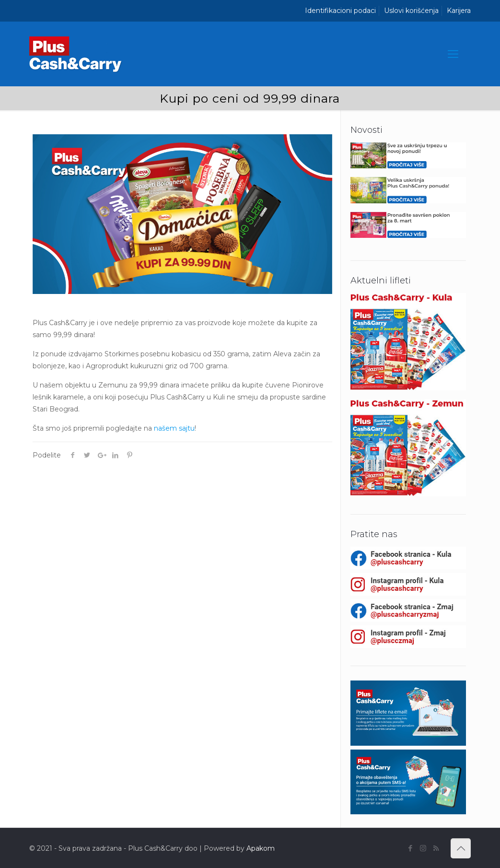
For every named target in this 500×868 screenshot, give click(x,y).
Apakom (261, 848)
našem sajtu (174, 428)
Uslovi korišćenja (411, 11)
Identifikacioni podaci (340, 11)
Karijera (459, 11)
